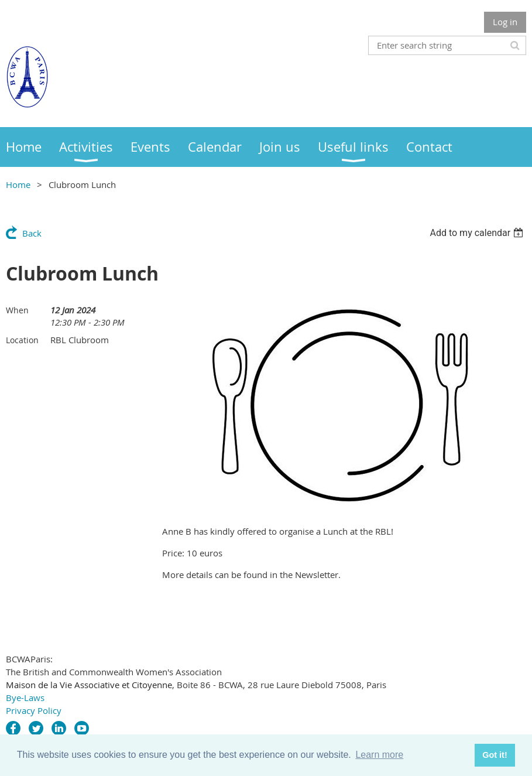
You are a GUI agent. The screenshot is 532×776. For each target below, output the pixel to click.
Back (32, 233)
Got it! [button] (495, 755)
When (17, 310)
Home (18, 184)
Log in (505, 22)
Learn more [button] (379, 755)
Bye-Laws (25, 698)
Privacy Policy (34, 710)
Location (22, 340)
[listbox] (478, 233)
